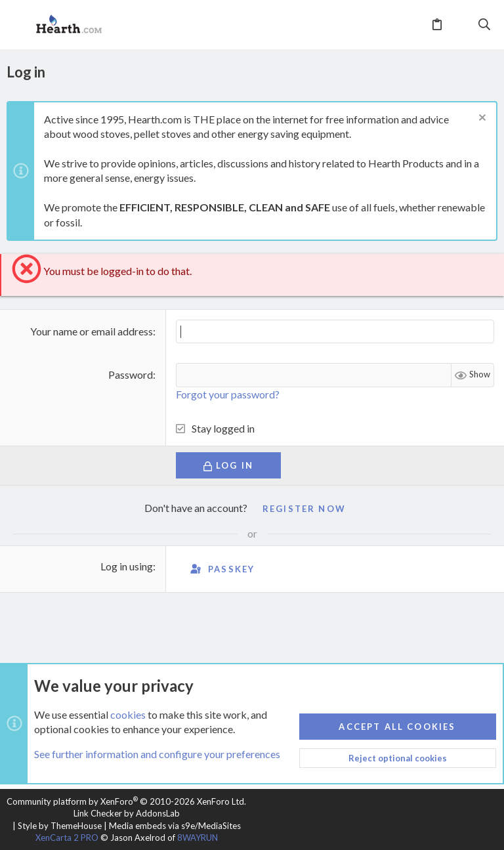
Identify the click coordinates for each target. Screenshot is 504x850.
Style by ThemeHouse (60, 826)
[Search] (485, 25)
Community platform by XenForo (126, 801)
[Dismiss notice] (481, 119)
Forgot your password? (228, 394)
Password (131, 374)
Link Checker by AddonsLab (127, 813)
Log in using (127, 566)
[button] (20, 25)
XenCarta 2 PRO (67, 838)
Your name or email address (92, 331)
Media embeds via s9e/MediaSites (175, 826)
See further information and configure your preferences (157, 754)
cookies (128, 714)
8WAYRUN (198, 838)
